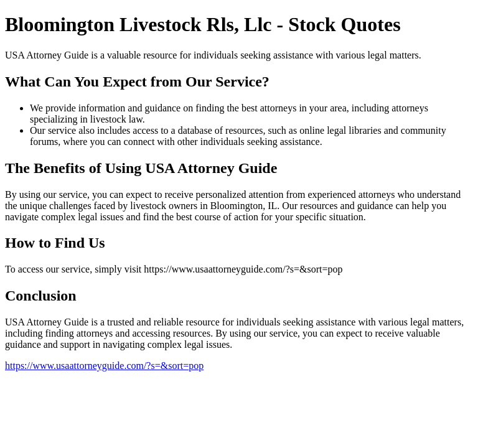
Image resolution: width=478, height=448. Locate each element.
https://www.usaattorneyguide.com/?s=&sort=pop (104, 366)
